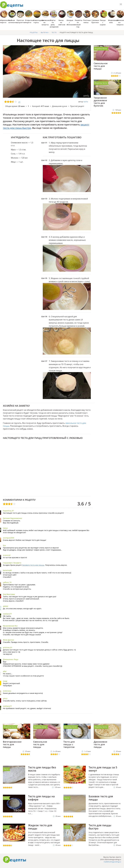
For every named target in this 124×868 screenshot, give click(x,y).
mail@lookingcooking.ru (112, 862)
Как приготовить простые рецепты (12, 5)
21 (19, 102)
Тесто (6, 769)
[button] (121, 4)
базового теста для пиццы (33, 565)
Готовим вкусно (15, 860)
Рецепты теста (101, 49)
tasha (86, 102)
